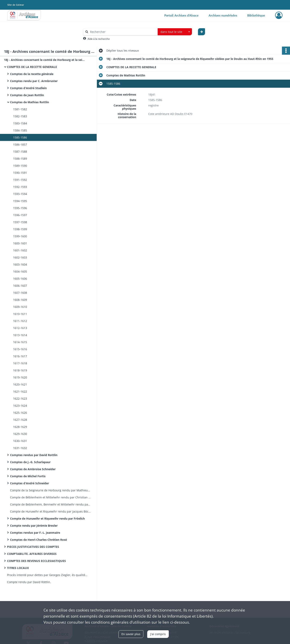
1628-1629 (20, 427)
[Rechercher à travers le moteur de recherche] (122, 32)
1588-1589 (20, 159)
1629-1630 (20, 434)
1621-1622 (20, 391)
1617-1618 (20, 363)
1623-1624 (20, 406)
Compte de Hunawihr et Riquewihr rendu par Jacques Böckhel (50, 511)
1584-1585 (20, 130)
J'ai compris (158, 634)
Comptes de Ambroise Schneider (33, 469)
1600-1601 (20, 243)
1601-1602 (20, 250)
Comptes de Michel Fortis (28, 476)
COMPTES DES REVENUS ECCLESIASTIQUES (36, 561)
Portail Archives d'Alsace (181, 15)
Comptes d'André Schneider (30, 483)
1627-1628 (20, 420)
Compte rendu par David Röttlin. (29, 582)
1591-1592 (20, 180)
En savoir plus (131, 634)
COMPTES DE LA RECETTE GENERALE (32, 67)
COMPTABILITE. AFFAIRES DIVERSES (32, 554)
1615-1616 (20, 349)
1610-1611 (20, 314)
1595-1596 (20, 208)
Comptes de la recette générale (32, 74)
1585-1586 (20, 137)
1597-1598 (20, 222)
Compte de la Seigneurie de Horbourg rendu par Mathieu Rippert (50, 490)
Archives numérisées (223, 15)
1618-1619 (20, 370)
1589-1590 (20, 166)
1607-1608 (20, 293)
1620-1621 (20, 384)
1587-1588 (20, 152)
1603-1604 (20, 264)
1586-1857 (20, 144)
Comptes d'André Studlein (28, 88)
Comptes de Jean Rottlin (27, 95)
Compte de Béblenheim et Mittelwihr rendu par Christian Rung (50, 497)
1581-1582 (20, 109)
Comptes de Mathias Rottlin (30, 102)
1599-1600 (20, 236)
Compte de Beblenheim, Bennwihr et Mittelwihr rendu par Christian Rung (50, 504)
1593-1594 (20, 194)
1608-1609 (20, 300)
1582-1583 (20, 116)
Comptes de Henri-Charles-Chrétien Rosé (38, 540)
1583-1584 (20, 123)
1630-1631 (20, 441)
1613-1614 (20, 335)
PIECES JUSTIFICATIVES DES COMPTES (33, 547)
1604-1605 (20, 271)
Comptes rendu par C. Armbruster (34, 81)
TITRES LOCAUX (18, 568)
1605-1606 (20, 279)
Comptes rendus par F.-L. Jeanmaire (35, 533)
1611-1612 (20, 321)
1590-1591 (20, 173)
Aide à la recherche (99, 39)
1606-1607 (20, 286)
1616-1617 (20, 356)
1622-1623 (20, 399)
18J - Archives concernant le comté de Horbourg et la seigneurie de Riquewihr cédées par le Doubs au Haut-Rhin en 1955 (44, 60)
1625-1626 (20, 413)
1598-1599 (20, 229)
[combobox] (175, 32)
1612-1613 (20, 328)
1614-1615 (20, 342)
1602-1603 (20, 257)
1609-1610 (20, 307)
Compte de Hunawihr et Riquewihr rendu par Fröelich (47, 518)
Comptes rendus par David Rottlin (34, 455)
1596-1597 (20, 215)
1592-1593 (20, 187)
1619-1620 (20, 377)
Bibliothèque (256, 15)
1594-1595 (20, 201)
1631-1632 (20, 448)
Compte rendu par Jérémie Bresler (34, 526)
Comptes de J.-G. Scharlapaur (30, 462)
